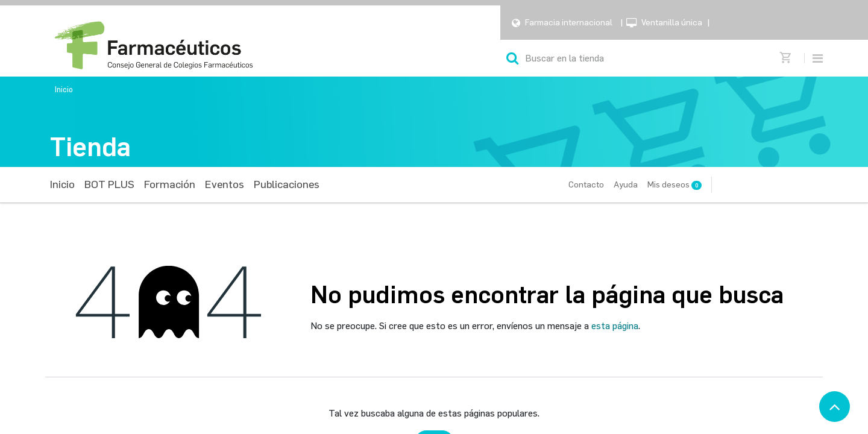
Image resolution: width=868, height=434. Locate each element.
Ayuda (626, 185)
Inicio (64, 90)
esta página (615, 326)
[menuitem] (62, 185)
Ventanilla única (672, 23)
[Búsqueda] (512, 58)
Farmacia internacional (569, 23)
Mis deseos (675, 185)
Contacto (586, 185)
